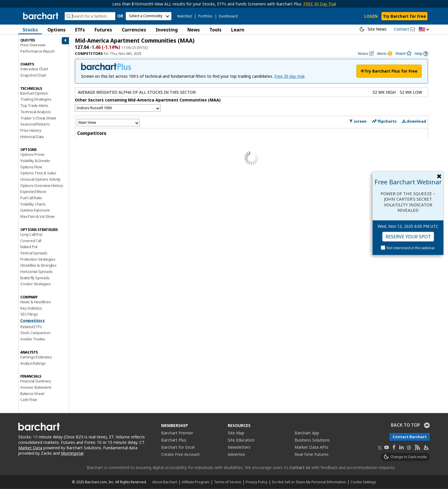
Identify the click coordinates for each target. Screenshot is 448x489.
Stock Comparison (35, 333)
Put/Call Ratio (31, 198)
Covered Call (31, 241)
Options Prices (32, 154)
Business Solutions (312, 440)
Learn (238, 30)
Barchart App (307, 433)
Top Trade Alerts (34, 105)
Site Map (236, 433)
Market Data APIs (311, 447)
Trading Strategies (36, 99)
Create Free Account (180, 454)
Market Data (30, 448)
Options (56, 30)
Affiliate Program (196, 482)
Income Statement (36, 387)
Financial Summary (36, 381)
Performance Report (37, 51)
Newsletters (239, 447)
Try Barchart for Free (404, 16)
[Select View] (108, 122)
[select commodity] (149, 16)
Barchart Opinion (34, 93)
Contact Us (300, 467)
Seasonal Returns (35, 124)
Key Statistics (31, 308)
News (194, 30)
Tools (215, 30)
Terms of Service (228, 482)
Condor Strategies (36, 284)
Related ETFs (31, 327)
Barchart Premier (177, 433)
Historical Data (32, 137)
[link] (421, 54)
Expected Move (33, 191)
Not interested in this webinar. (411, 248)
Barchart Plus (174, 440)
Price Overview (33, 45)
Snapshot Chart (33, 75)
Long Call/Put (31, 234)
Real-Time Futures (312, 454)
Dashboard (228, 16)
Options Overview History (42, 185)
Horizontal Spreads (36, 272)
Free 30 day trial (289, 76)
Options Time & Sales (38, 173)
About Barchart (165, 482)
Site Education (241, 440)
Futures (103, 30)
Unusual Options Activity (40, 179)
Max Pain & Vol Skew (37, 216)
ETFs (80, 30)
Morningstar (72, 453)
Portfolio (205, 16)
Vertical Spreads (34, 253)
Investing (167, 30)
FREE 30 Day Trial (320, 4)
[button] (424, 30)
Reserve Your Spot (408, 237)
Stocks (30, 30)
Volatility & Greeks (35, 161)
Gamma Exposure (35, 210)
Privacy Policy (257, 482)
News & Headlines (36, 302)
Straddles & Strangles (38, 265)
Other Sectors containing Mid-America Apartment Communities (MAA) (148, 100)
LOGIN (371, 16)
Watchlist (185, 16)
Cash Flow (29, 400)
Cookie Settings (363, 482)
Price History (31, 130)
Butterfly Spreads (35, 278)
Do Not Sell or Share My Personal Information (309, 482)
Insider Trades (33, 339)
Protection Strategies (38, 259)
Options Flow (31, 167)
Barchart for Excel (178, 447)
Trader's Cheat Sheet (38, 118)
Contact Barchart (410, 437)
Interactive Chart (34, 69)
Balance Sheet (32, 394)
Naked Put (29, 247)
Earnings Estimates (36, 357)
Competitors (32, 320)
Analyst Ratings (33, 363)
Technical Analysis (35, 112)
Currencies (134, 30)
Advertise (236, 454)
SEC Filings (29, 314)
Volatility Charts (33, 204)
